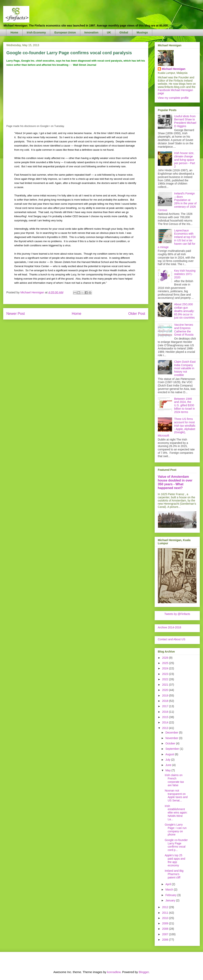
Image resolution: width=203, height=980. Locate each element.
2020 (166, 690)
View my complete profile (173, 98)
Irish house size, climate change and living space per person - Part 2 (185, 160)
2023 (166, 674)
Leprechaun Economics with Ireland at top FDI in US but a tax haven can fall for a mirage (177, 239)
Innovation (91, 32)
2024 (166, 668)
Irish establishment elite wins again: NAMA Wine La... (176, 813)
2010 (166, 918)
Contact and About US (172, 639)
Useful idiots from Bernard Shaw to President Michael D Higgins (185, 121)
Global (124, 32)
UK (109, 32)
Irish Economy (36, 32)
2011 (166, 913)
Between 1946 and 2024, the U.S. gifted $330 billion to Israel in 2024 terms (185, 405)
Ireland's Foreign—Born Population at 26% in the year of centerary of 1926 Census (177, 202)
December (172, 733)
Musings (142, 32)
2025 (166, 663)
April (169, 884)
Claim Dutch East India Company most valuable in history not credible (185, 368)
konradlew (114, 972)
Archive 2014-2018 (169, 627)
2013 (166, 728)
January (171, 900)
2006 (166, 940)
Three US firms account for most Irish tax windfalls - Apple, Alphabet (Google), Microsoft (177, 427)
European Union (65, 32)
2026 (166, 658)
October (171, 743)
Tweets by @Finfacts (177, 614)
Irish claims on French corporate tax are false (174, 780)
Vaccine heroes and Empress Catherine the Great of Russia (184, 330)
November (172, 738)
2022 (166, 679)
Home (14, 32)
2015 (166, 717)
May (168, 770)
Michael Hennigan (174, 69)
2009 (166, 923)
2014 (166, 722)
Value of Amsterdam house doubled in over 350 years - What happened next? (175, 482)
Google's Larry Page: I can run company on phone (176, 830)
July (168, 760)
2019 (166, 696)
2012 (166, 907)
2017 (166, 706)
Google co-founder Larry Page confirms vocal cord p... (176, 845)
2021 (166, 685)
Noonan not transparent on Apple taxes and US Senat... (176, 795)
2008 (166, 929)
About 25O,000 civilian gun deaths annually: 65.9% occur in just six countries (184, 311)
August (170, 754)
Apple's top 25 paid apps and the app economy (175, 860)
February (171, 895)
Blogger (144, 972)
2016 (166, 712)
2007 (166, 934)
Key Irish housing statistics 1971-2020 (185, 274)
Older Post (137, 314)
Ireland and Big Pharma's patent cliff (174, 874)
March (170, 890)
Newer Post (16, 314)
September (172, 749)
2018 (166, 701)
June (169, 765)
